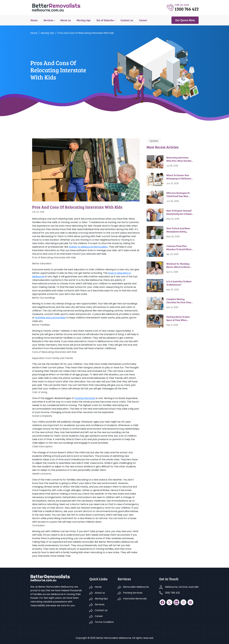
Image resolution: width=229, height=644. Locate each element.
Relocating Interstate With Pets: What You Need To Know (180, 159)
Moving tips (83, 20)
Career (142, 20)
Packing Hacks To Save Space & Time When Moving (178, 318)
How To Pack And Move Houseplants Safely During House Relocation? (180, 230)
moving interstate (85, 398)
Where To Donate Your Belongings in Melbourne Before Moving (179, 177)
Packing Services (133, 593)
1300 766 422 (172, 593)
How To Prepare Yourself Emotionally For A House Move (179, 212)
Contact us (126, 20)
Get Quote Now (185, 20)
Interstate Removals (135, 599)
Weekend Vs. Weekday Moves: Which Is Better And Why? (178, 265)
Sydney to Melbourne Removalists (88, 247)
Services (48, 20)
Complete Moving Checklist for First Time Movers (179, 301)
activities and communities (50, 318)
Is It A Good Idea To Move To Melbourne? (179, 283)
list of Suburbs (104, 20)
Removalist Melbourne (136, 587)
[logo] (56, 7)
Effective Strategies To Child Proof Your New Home (178, 195)
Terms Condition (104, 622)
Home (34, 20)
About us (65, 20)
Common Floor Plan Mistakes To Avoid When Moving (179, 248)
